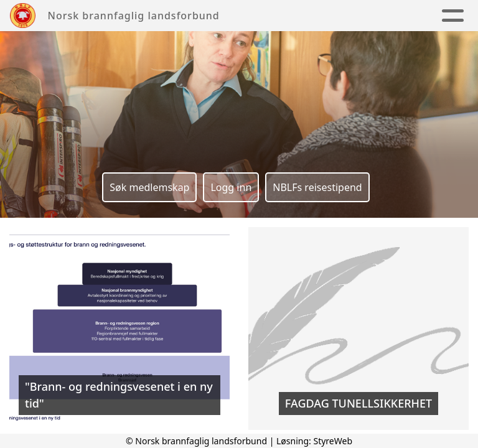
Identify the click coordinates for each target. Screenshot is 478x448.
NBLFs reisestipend (317, 187)
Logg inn (231, 187)
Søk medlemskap (149, 187)
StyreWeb (333, 441)
